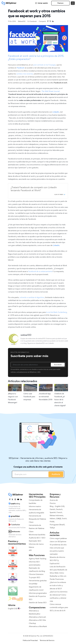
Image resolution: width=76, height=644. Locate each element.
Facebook (33, 21)
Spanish (53, 512)
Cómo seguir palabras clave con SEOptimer (58, 540)
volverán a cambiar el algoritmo (32, 297)
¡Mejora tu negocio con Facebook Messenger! (13, 398)
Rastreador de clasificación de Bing (37, 570)
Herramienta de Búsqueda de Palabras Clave (37, 519)
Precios (53, 503)
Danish (52, 509)
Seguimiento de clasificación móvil (36, 588)
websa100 (22, 21)
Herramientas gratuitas (38, 581)
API (30, 550)
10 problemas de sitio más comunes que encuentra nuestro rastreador (58, 549)
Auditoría (56, 474)
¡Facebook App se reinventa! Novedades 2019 (46, 397)
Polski (52, 522)
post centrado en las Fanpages (45, 65)
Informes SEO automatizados (35, 563)
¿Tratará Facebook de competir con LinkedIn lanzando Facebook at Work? (34, 189)
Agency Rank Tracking (38, 559)
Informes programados (38, 593)
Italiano (53, 518)
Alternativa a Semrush (37, 617)
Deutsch (59, 509)
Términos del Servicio (47, 640)
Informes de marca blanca (36, 546)
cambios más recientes (25, 74)
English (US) (60, 506)
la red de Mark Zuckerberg (56, 312)
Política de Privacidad (30, 640)
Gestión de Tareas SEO (38, 603)
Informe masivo (35, 506)
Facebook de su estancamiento (40, 271)
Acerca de (54, 500)
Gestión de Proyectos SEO (37, 598)
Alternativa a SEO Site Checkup (37, 622)
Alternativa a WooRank (38, 626)
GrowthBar (33, 584)
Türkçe (52, 528)
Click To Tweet (59, 195)
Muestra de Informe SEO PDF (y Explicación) (57, 560)
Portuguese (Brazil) (57, 525)
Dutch (64, 518)
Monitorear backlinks (37, 535)
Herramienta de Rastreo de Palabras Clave (37, 528)
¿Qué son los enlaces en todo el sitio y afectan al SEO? (58, 585)
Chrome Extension (36, 574)
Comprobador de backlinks (36, 502)
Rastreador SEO (35, 541)
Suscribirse (58, 365)
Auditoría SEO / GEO (37, 538)
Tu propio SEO (35, 577)
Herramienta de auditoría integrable (36, 511)
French (59, 512)
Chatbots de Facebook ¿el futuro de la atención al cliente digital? (60, 400)
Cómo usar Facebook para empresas (29, 397)
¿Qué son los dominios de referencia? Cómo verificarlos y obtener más (59, 596)
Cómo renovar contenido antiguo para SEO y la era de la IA (59, 607)
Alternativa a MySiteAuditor (35, 612)
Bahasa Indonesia (56, 515)
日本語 (59, 518)
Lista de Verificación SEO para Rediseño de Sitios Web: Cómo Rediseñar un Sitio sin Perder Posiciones (58, 573)
